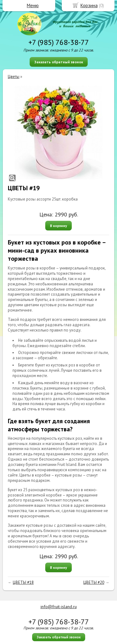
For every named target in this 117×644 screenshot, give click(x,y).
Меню (33, 5)
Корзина (89, 5)
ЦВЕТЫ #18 (23, 582)
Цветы (14, 77)
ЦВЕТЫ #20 (94, 582)
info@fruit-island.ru (59, 607)
